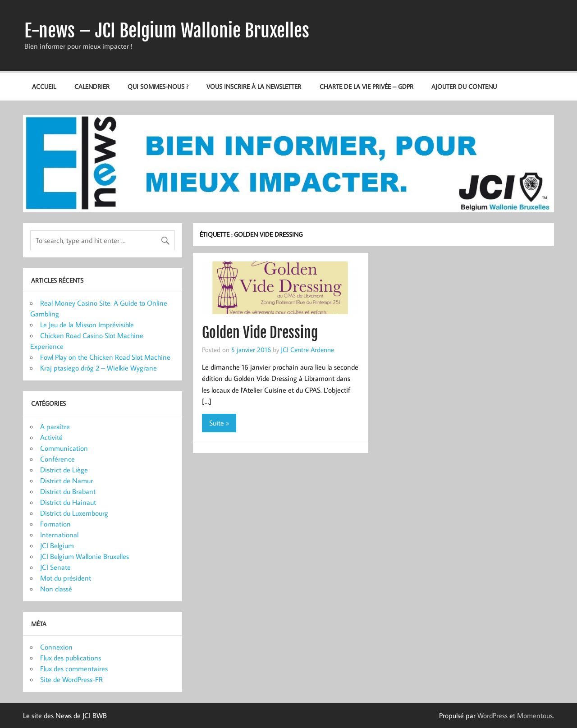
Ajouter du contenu (464, 86)
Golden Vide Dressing (260, 333)
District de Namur (66, 481)
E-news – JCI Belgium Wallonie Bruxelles (167, 31)
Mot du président (66, 578)
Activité (51, 437)
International (59, 535)
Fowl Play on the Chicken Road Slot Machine (105, 357)
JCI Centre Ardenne (307, 349)
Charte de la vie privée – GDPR (366, 86)
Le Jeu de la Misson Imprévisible (87, 325)
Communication (64, 448)
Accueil (44, 86)
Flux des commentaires (74, 668)
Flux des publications (71, 658)
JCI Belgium (57, 545)
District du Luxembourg (74, 513)
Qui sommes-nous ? (158, 86)
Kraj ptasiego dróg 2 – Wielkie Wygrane (98, 368)
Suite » (219, 423)
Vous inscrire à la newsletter (254, 86)
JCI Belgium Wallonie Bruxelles (85, 556)
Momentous (535, 715)
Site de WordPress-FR (71, 679)
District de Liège (64, 470)
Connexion (56, 647)
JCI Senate (55, 567)
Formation (55, 524)
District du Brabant (68, 491)
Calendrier (92, 86)
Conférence (57, 459)
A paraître (55, 426)
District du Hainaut (68, 502)
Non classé (56, 589)
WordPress (492, 715)
